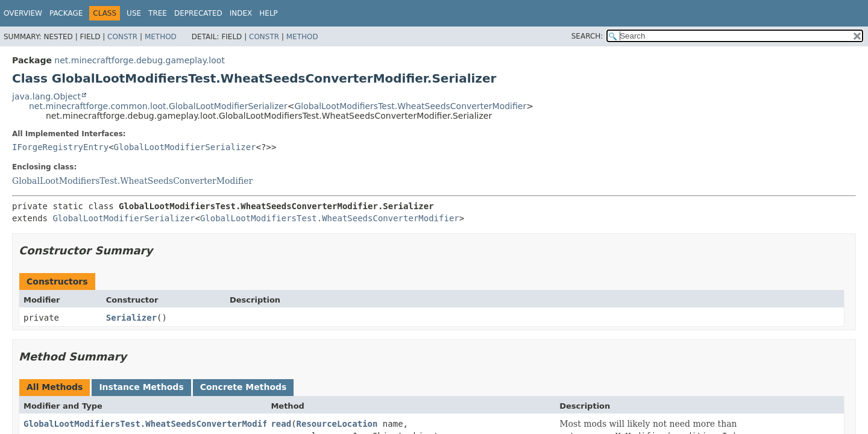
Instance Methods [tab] (141, 387)
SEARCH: (587, 36)
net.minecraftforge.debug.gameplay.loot (140, 60)
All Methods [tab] (55, 387)
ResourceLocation (337, 424)
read (281, 424)
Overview (23, 13)
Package (66, 13)
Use (134, 13)
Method (161, 37)
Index (241, 13)
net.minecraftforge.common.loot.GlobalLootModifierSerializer (158, 106)
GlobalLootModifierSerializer (185, 147)
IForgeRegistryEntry (60, 147)
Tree (158, 13)
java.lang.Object (46, 96)
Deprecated (198, 13)
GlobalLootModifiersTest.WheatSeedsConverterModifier (410, 106)
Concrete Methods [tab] (244, 387)
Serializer (131, 318)
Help (269, 13)
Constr (122, 37)
